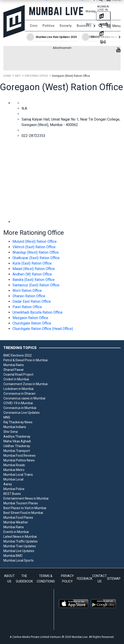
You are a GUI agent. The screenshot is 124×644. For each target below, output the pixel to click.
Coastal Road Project (18, 374)
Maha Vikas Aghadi (17, 441)
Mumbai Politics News (19, 460)
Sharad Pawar (14, 370)
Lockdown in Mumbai (18, 389)
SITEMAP (114, 579)
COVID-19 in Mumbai (18, 403)
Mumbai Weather (16, 522)
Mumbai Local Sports (18, 560)
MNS (7, 417)
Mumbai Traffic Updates (21, 541)
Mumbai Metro (14, 470)
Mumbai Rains (14, 365)
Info (18, 76)
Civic (34, 26)
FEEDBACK (85, 579)
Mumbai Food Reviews (19, 456)
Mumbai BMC (13, 556)
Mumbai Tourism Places (21, 503)
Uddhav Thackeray (17, 446)
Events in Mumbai (16, 532)
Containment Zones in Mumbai (26, 384)
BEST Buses (12, 494)
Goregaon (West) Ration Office (71, 76)
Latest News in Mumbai (20, 537)
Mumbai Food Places (18, 518)
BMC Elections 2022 (18, 355)
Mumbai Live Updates (19, 551)
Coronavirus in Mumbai (20, 408)
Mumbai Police (14, 489)
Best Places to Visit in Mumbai (25, 508)
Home (7, 76)
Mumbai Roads (14, 465)
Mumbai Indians (15, 427)
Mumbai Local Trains (18, 475)
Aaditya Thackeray (17, 436)
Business (84, 26)
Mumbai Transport (17, 451)
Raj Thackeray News (18, 422)
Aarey (8, 484)
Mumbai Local (13, 479)
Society (66, 26)
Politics (49, 26)
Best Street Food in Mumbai (23, 513)
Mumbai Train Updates (20, 546)
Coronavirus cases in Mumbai (24, 398)
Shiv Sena (11, 432)
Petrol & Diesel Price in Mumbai (26, 360)
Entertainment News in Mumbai (26, 498)
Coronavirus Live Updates (22, 413)
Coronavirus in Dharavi (19, 394)
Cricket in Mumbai (16, 379)
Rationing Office (36, 76)
